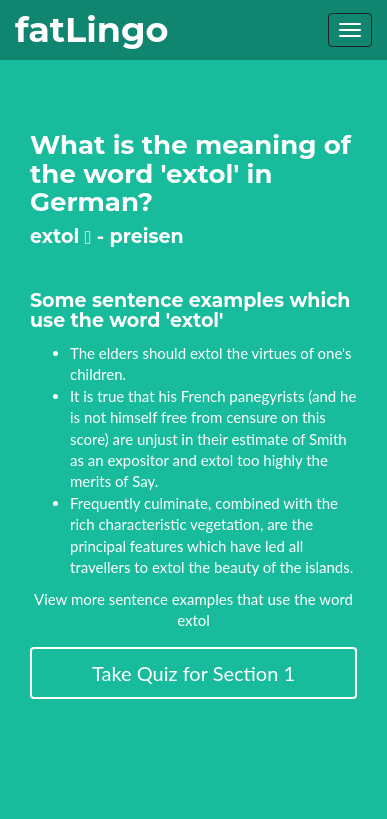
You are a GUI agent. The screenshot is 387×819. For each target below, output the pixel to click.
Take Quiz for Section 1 (193, 673)
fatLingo (91, 29)
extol (60, 236)
